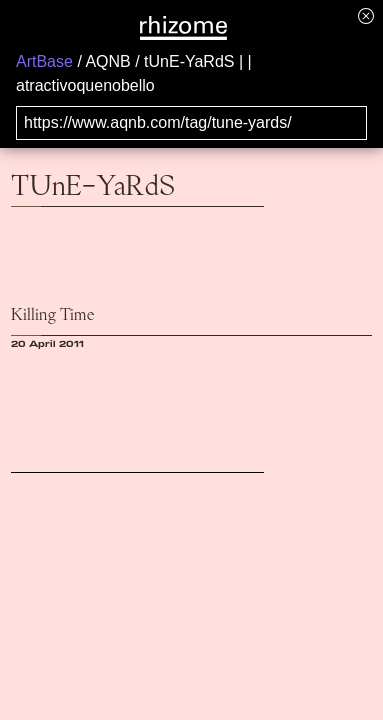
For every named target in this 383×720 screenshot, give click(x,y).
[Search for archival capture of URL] (191, 123)
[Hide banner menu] (366, 15)
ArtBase (44, 61)
